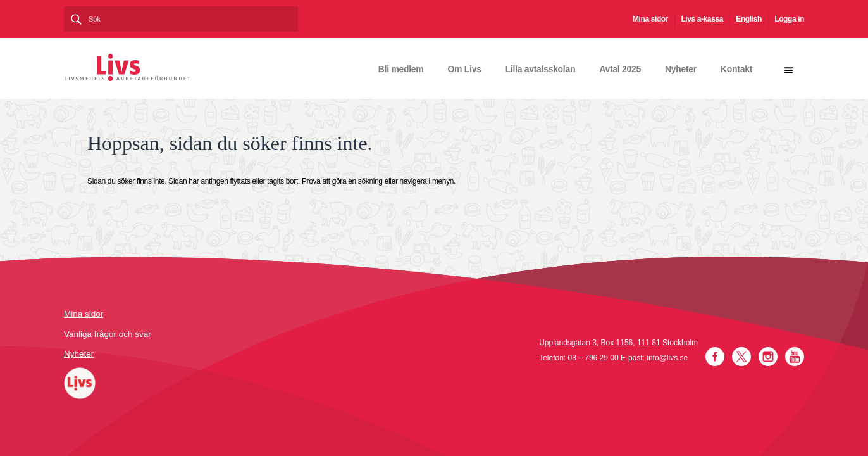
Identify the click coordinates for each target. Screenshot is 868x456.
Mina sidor (650, 19)
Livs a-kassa (702, 19)
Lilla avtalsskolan (541, 69)
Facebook (715, 357)
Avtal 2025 (620, 69)
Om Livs (465, 69)
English (749, 19)
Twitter (741, 357)
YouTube (795, 357)
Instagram (768, 357)
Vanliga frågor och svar (108, 334)
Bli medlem (401, 69)
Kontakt (736, 69)
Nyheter (681, 69)
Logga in (789, 19)
